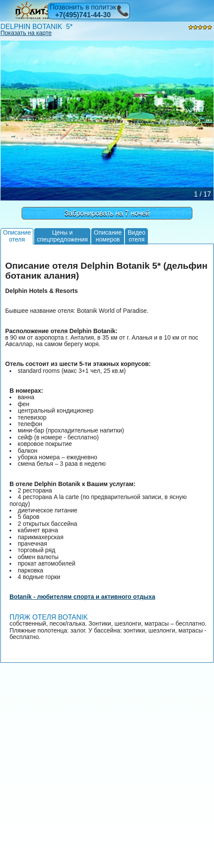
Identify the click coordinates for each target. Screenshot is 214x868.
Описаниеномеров (108, 236)
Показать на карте (26, 33)
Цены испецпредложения (62, 236)
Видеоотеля (136, 236)
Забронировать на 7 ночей (107, 213)
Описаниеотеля (17, 236)
